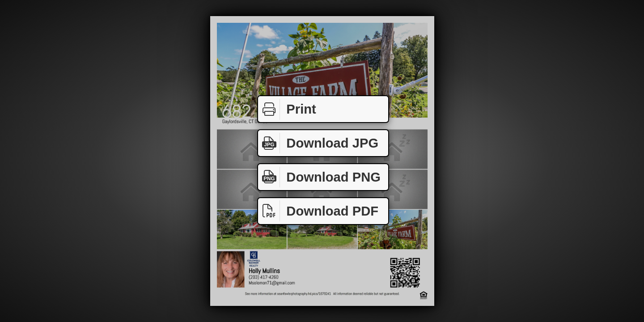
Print (287, 109)
